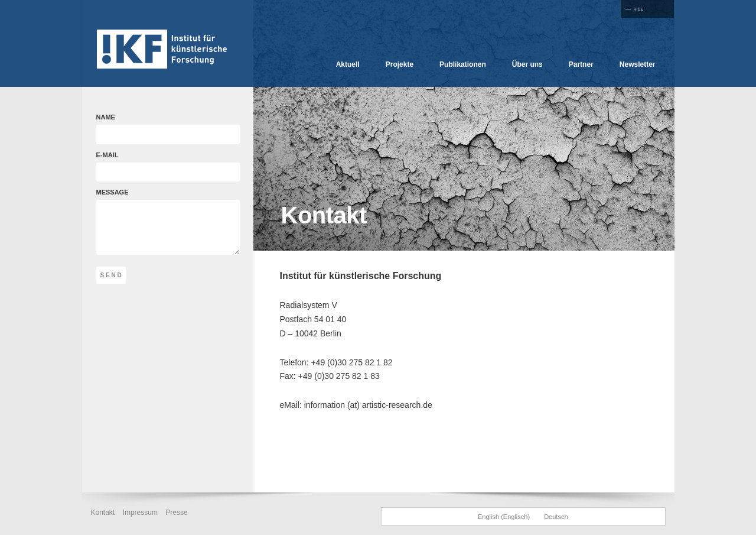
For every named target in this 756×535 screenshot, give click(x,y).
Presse (176, 513)
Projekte (400, 64)
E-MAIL (155, 167)
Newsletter (638, 64)
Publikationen (463, 64)
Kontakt (103, 513)
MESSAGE (168, 222)
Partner (581, 64)
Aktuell (348, 64)
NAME (155, 129)
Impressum (140, 513)
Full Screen (647, 9)
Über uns (527, 64)
